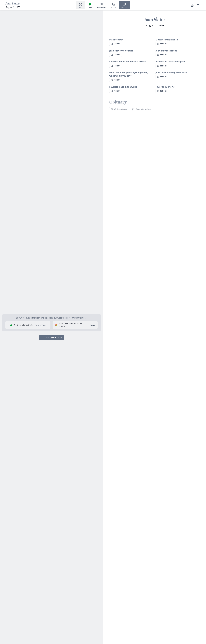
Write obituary (119, 109)
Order (92, 325)
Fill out (116, 44)
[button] (51, 311)
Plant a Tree (40, 325)
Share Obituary (51, 338)
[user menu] (198, 5)
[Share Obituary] (192, 5)
